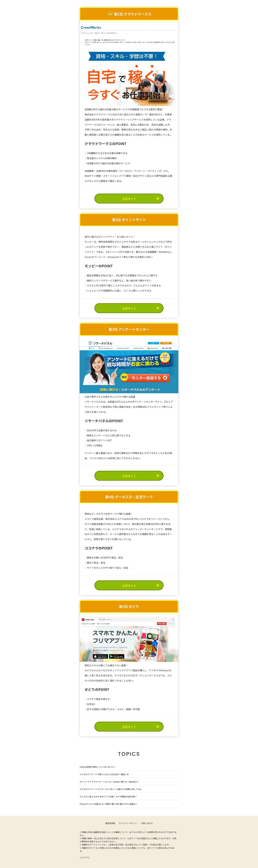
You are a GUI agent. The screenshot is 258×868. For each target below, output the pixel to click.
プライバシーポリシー (128, 823)
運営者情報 (110, 823)
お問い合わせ (147, 823)
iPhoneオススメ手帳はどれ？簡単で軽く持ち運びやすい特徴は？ (109, 804)
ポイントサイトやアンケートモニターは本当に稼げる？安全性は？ (109, 782)
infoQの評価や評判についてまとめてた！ (98, 767)
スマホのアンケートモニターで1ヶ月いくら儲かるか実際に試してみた (111, 789)
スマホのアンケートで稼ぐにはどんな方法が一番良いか (104, 774)
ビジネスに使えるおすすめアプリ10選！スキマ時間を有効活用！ (108, 796)
